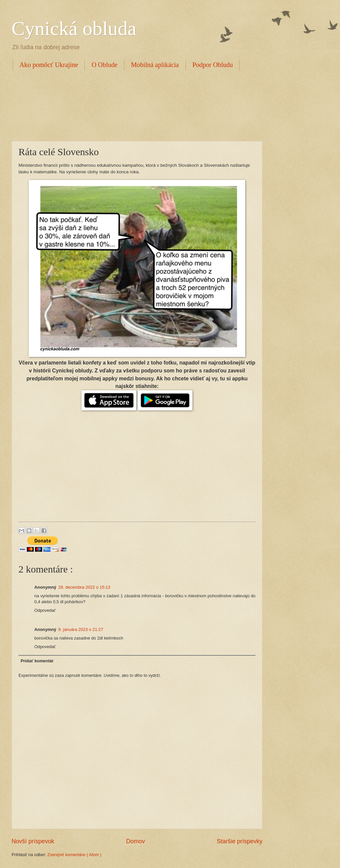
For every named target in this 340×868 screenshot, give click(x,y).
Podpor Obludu (213, 65)
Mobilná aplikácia (155, 65)
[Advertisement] (132, 105)
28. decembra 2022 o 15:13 (84, 587)
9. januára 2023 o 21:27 (81, 629)
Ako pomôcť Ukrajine (49, 65)
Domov (136, 841)
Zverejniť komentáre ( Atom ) (75, 855)
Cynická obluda (74, 28)
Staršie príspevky (240, 841)
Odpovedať (45, 610)
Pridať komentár (37, 661)
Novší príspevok (33, 841)
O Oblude (104, 65)
